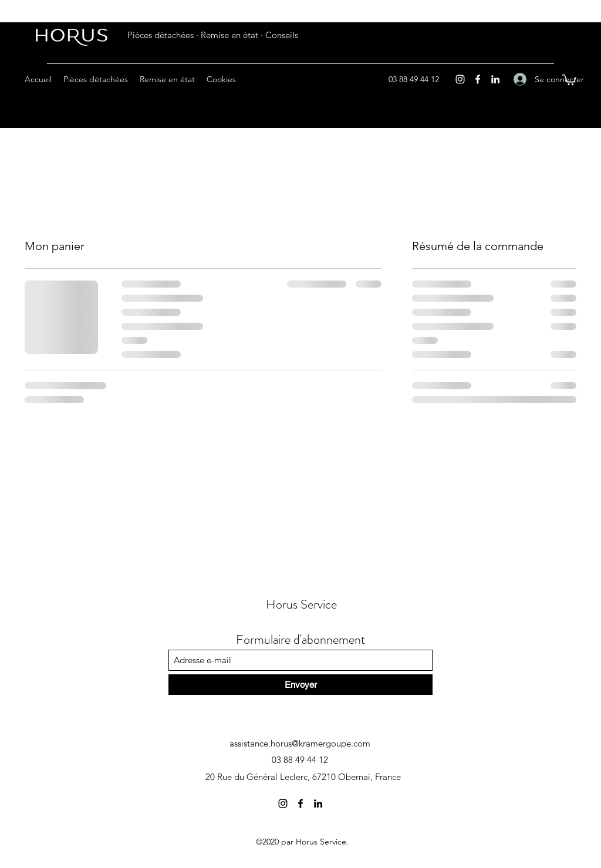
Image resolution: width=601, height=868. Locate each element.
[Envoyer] (300, 685)
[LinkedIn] (495, 79)
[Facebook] (478, 79)
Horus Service (301, 604)
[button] (569, 79)
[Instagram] (460, 79)
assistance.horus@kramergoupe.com (300, 743)
